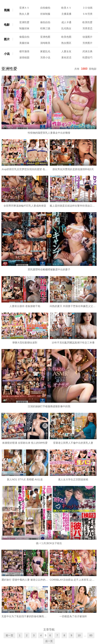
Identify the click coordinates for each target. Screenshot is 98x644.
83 (91, 635)
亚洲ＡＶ (24, 8)
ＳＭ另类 (87, 14)
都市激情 (24, 51)
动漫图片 (87, 37)
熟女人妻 (24, 14)
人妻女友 (66, 51)
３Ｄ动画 (87, 8)
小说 (7, 54)
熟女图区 (66, 43)
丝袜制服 (45, 14)
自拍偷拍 (45, 8)
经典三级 (45, 28)
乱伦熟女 (66, 28)
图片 (7, 39)
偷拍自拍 (45, 22)
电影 (7, 25)
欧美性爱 (87, 22)
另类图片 (87, 43)
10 (79, 635)
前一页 (9, 635)
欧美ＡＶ (66, 8)
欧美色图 (66, 37)
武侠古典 (87, 51)
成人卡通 (66, 22)
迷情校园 (24, 57)
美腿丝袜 (24, 43)
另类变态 (87, 28)
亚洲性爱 (24, 22)
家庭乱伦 (45, 51)
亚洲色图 (45, 37)
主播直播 (66, 14)
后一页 (49, 641)
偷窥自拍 (24, 37)
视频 (7, 10)
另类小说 (45, 57)
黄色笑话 (66, 57)
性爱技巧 (87, 57)
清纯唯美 (45, 43)
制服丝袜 (24, 28)
